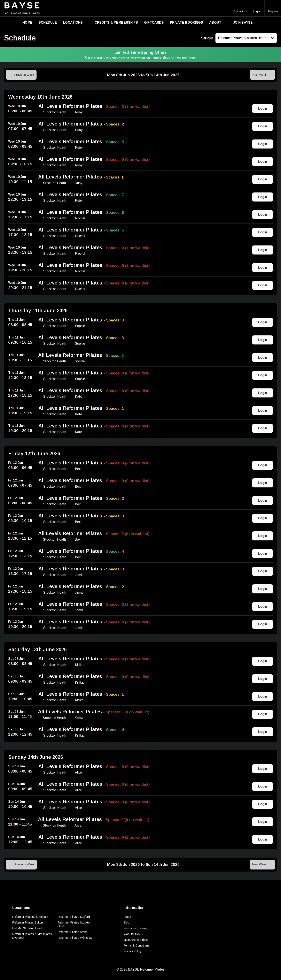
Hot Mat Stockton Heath (28, 928)
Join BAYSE (243, 22)
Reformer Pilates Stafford (74, 917)
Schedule (48, 22)
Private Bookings (186, 22)
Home (28, 22)
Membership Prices (136, 940)
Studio (207, 38)
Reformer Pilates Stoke (73, 932)
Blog (126, 923)
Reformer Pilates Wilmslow (75, 938)
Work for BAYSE (134, 934)
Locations (73, 22)
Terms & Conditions (136, 946)
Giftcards (154, 22)
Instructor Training (136, 928)
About (215, 22)
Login (263, 109)
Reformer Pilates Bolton (28, 923)
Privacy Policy (132, 951)
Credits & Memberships (116, 22)
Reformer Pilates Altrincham (30, 917)
